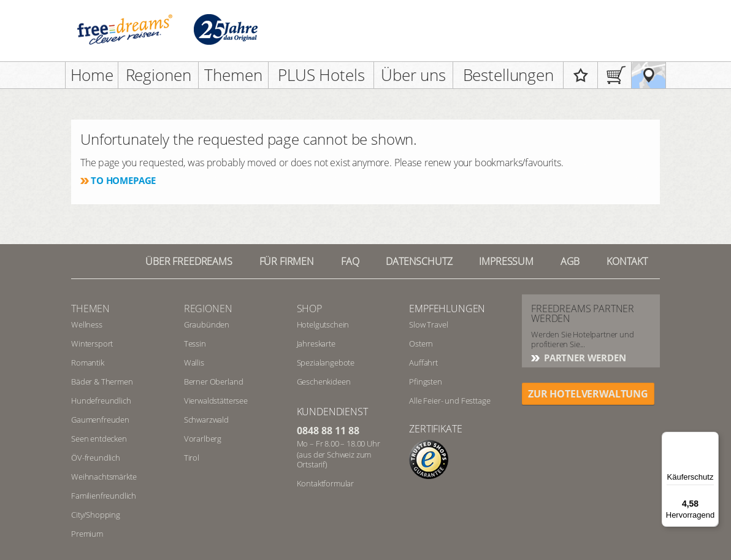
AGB (570, 261)
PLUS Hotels (321, 75)
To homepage (123, 180)
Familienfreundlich (104, 496)
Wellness (87, 324)
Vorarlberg (203, 439)
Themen (233, 75)
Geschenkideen (324, 382)
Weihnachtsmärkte (104, 477)
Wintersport (92, 343)
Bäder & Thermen (102, 382)
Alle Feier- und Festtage (450, 401)
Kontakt (627, 261)
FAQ (350, 261)
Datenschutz (419, 261)
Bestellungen (508, 75)
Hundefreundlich (101, 401)
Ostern (421, 343)
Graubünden (207, 324)
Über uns (413, 75)
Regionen (159, 75)
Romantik (88, 362)
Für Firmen (287, 261)
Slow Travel (428, 324)
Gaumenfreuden (100, 420)
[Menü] (711, 439)
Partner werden (584, 358)
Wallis (194, 362)
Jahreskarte (316, 343)
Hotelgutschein (323, 324)
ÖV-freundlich (96, 458)
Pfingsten (426, 382)
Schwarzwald (206, 420)
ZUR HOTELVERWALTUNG (588, 394)
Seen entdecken (99, 439)
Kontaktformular (326, 483)
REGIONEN (208, 309)
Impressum (506, 261)
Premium (87, 534)
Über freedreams (189, 261)
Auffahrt (423, 362)
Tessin (195, 343)
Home (92, 75)
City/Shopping (96, 515)
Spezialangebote (326, 362)
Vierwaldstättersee (216, 401)
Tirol (192, 458)
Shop (309, 309)
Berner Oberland (214, 382)
